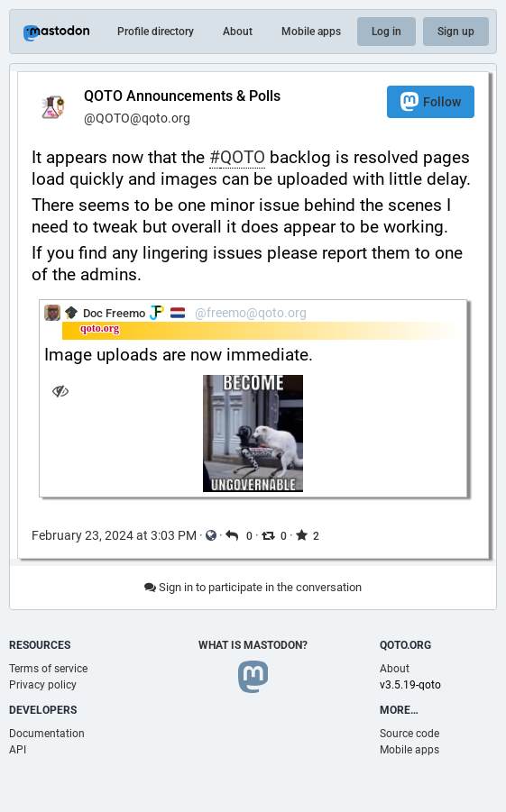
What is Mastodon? (253, 645)
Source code (409, 734)
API (18, 750)
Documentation (47, 734)
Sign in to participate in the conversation (253, 587)
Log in (386, 32)
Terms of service (48, 669)
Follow (431, 101)
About (238, 32)
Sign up (456, 32)
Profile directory (156, 32)
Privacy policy (43, 685)
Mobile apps (311, 32)
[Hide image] (60, 391)
